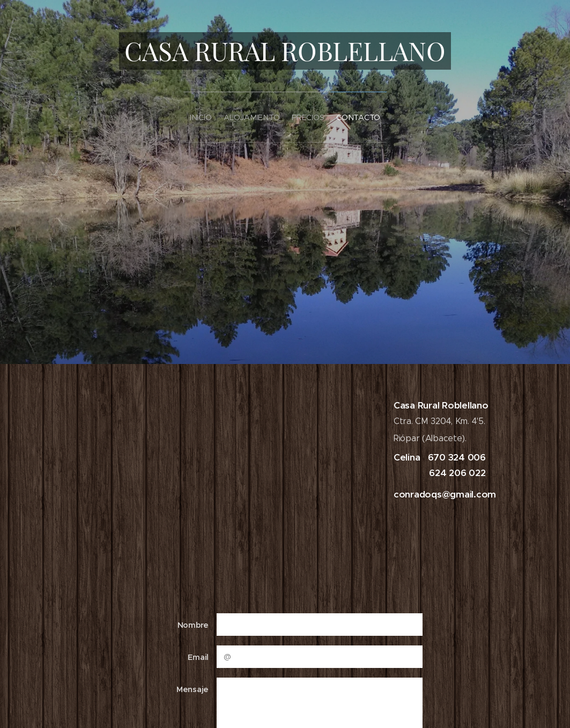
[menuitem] (190, 114)
